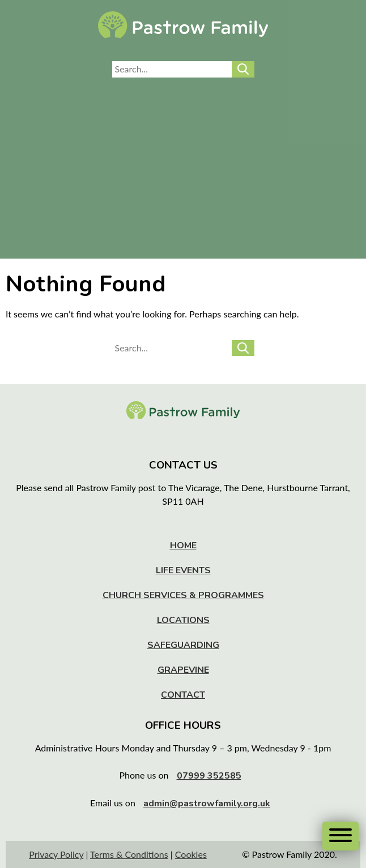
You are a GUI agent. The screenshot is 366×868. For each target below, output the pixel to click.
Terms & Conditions (129, 854)
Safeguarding (183, 645)
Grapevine (183, 670)
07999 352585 (209, 776)
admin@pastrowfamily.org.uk (207, 803)
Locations (183, 620)
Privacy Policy (56, 854)
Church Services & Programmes (183, 595)
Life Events (183, 570)
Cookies (191, 854)
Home (183, 545)
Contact (183, 695)
